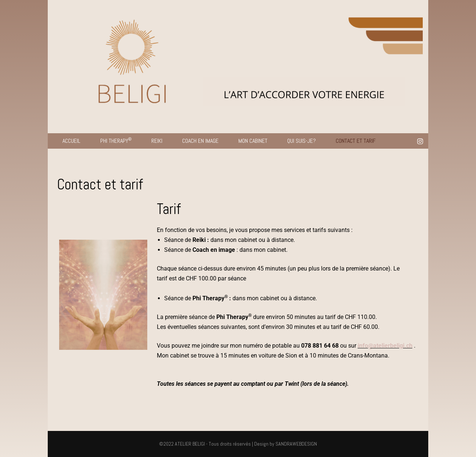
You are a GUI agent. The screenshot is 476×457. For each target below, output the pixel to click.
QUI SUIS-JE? (302, 141)
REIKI (157, 141)
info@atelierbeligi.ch (385, 346)
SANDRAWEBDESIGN (296, 444)
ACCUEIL (71, 141)
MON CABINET (253, 141)
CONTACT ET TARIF (356, 141)
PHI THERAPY (116, 140)
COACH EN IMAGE (200, 141)
